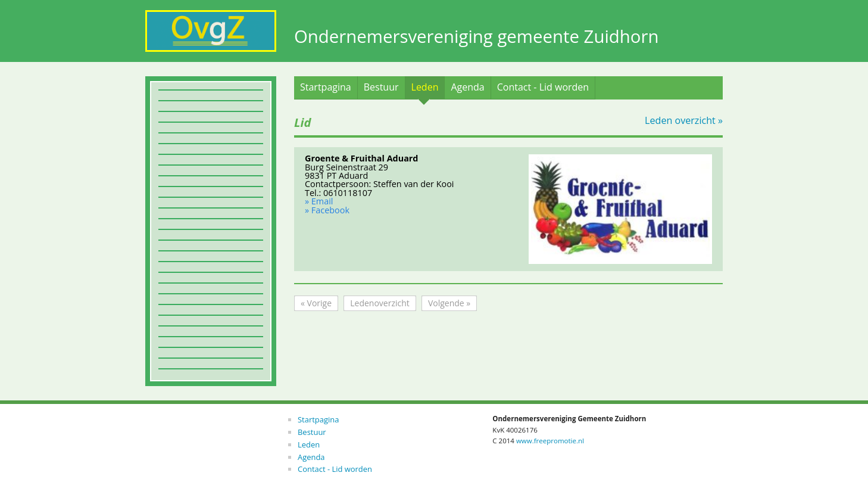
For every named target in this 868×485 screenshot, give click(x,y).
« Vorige (316, 303)
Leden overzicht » (684, 120)
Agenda (467, 87)
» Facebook (327, 210)
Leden (425, 87)
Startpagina (326, 87)
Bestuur (381, 87)
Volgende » (449, 303)
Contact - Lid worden (543, 87)
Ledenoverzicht (380, 303)
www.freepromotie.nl (550, 441)
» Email (319, 201)
